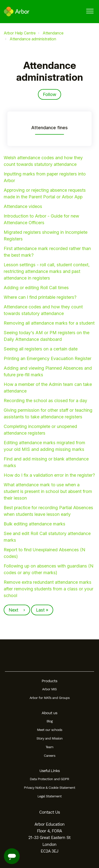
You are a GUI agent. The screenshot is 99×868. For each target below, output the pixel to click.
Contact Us (49, 812)
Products (49, 681)
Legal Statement (49, 796)
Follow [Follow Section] (49, 94)
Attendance (53, 33)
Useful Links (49, 771)
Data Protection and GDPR (49, 779)
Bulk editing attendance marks (34, 524)
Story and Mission (49, 738)
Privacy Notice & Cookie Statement (49, 788)
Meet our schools (49, 730)
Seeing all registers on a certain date (41, 349)
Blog (49, 721)
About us (49, 713)
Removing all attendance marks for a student (49, 323)
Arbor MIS (49, 689)
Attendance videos (23, 206)
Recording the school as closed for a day (45, 401)
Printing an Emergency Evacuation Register (48, 358)
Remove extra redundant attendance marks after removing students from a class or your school (49, 589)
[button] (90, 11)
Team (49, 747)
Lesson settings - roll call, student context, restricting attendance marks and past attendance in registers (47, 271)
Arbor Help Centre (20, 33)
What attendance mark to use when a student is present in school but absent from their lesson (48, 491)
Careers (49, 756)
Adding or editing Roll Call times (36, 288)
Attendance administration (33, 39)
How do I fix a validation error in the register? (49, 475)
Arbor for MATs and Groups (49, 698)
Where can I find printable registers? (40, 297)
